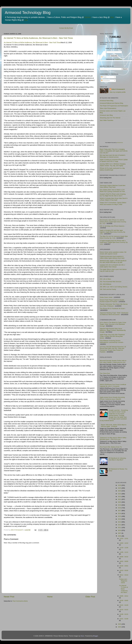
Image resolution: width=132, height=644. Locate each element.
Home (50, 597)
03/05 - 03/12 (124, 596)
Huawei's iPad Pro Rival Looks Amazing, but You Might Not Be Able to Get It (113, 195)
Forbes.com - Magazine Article (124, 581)
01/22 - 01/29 (124, 605)
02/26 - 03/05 (124, 600)
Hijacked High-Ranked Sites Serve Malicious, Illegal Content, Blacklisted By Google (113, 330)
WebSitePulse (120, 143)
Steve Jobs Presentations (108, 108)
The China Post (105, 373)
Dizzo (82, 636)
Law (26, 20)
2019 (120, 505)
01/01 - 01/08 (124, 619)
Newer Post (9, 597)
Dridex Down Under (106, 297)
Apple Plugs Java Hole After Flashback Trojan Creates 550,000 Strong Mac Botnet (112, 336)
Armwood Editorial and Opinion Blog (111, 103)
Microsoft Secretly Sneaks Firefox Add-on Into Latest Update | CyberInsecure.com (113, 361)
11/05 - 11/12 (124, 552)
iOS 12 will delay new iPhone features (112, 226)
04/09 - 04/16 (124, 557)
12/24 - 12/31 (124, 538)
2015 (120, 516)
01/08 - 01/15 (124, 614)
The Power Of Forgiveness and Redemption (114, 106)
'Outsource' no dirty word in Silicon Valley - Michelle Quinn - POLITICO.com (113, 438)
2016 (120, 513)
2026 (120, 485)
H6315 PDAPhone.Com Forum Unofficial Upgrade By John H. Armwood (113, 385)
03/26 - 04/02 (124, 566)
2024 (120, 491)
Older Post (90, 597)
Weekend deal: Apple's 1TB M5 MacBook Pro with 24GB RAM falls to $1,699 (113, 262)
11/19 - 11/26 (124, 548)
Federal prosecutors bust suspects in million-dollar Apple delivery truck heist (112, 257)
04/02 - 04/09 (124, 561)
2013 (120, 522)
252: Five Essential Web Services (111, 282)
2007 (120, 533)
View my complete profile (118, 92)
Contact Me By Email (66, 28)
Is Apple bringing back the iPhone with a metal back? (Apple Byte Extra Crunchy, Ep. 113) (114, 242)
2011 (120, 528)
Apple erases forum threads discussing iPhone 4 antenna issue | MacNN (112, 398)
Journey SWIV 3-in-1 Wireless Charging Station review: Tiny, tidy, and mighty (113, 165)
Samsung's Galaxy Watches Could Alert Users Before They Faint (113, 186)
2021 (120, 499)
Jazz (112, 17)
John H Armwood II (118, 89)
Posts (104, 77)
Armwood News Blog (107, 101)
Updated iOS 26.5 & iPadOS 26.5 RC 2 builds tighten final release (112, 266)
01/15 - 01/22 (124, 610)
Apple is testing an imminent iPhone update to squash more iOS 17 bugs (114, 160)
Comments (105, 81)
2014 (120, 519)
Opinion (88, 17)
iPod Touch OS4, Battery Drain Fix (111, 447)
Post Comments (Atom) (20, 601)
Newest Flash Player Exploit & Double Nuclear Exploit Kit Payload (112, 301)
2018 (120, 508)
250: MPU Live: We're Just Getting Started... (114, 287)
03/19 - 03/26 (124, 570)
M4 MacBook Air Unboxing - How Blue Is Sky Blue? (118, 459)
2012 (120, 525)
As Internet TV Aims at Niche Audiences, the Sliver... (124, 589)
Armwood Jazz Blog (106, 115)
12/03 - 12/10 (124, 543)
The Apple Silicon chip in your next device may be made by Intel (113, 270)
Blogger (96, 636)
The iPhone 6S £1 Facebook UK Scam (112, 309)
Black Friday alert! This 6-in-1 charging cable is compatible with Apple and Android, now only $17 (114, 151)
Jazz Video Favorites (107, 120)
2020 (120, 502)
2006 (120, 536)
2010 (120, 530)
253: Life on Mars (105, 279)
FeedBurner (118, 59)
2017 (120, 511)
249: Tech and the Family (108, 289)
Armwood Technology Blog (28, 13)
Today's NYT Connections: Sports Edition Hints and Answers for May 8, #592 (113, 203)
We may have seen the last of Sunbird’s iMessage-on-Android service (113, 156)
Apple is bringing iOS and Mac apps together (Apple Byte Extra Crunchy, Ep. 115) (113, 232)
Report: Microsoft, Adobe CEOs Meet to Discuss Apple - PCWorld (114, 426)
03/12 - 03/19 (124, 575)
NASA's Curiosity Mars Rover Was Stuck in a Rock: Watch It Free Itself (114, 199)
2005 (120, 624)
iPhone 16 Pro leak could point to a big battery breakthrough (112, 169)
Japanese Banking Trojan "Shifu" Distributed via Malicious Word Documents (114, 314)
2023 (120, 494)
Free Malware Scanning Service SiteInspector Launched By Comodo (111, 341)
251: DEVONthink (106, 284)
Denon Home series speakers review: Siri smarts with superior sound (113, 253)
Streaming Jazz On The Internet (110, 118)
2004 (120, 627)
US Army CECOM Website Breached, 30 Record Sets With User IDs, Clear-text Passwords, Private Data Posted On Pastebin (113, 349)
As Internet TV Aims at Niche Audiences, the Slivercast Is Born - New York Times (38, 38)
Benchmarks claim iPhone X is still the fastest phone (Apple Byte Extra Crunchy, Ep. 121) (113, 222)
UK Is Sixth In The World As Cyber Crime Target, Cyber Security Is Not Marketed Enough (113, 324)
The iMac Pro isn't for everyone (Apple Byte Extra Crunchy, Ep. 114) (114, 237)
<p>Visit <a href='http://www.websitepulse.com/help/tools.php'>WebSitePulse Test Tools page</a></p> (116, 133)
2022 (120, 497)
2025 (120, 488)
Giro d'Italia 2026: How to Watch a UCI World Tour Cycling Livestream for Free (112, 191)
